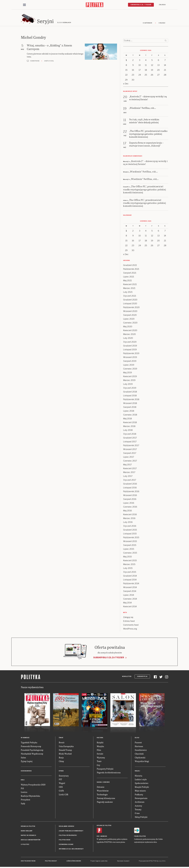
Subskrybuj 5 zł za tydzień (109, 658)
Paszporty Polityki (105, 769)
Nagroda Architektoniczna (109, 773)
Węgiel (62, 784)
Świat (61, 738)
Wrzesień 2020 (130, 312)
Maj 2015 (127, 557)
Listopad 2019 (130, 350)
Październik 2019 (131, 354)
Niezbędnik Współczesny (32, 754)
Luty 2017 (128, 477)
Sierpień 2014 (130, 592)
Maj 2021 (127, 281)
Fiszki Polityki (140, 837)
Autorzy (138, 806)
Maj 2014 (127, 603)
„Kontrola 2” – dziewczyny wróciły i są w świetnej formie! (145, 163)
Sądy (23, 804)
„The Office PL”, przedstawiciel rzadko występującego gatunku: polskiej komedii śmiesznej (144, 190)
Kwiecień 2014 (130, 607)
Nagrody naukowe (105, 802)
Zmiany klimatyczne (106, 799)
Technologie (102, 795)
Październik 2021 (131, 269)
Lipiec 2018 (129, 411)
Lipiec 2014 (129, 595)
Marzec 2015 (129, 565)
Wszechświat (103, 791)
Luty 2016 (128, 523)
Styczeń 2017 (130, 480)
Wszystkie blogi (142, 762)
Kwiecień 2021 (130, 285)
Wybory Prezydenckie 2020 (33, 785)
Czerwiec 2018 (130, 415)
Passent (138, 743)
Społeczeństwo (141, 784)
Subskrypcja (142, 677)
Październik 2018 (131, 400)
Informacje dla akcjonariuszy (71, 849)
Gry (98, 765)
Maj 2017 (127, 465)
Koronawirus (26, 771)
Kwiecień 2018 (130, 423)
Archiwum (140, 802)
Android (104, 837)
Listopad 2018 (130, 396)
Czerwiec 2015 (130, 553)
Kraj (23, 780)
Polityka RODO (65, 840)
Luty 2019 (128, 384)
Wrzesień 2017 (130, 450)
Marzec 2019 (129, 381)
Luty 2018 (128, 430)
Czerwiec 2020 (130, 323)
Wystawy (101, 758)
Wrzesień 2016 (130, 496)
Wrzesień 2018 (130, 404)
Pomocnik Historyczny (31, 747)
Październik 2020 (131, 308)
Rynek (61, 771)
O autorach (148, 23)
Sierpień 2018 (130, 407)
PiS (22, 789)
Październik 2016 (131, 492)
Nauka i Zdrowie (103, 783)
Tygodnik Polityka (29, 743)
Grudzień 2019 (130, 346)
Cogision (98, 861)
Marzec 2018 (129, 427)
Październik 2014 (131, 584)
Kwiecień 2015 (130, 561)
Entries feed (129, 621)
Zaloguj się (128, 618)
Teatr (99, 762)
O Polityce (25, 845)
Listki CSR (63, 795)
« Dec (126, 84)
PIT (60, 780)
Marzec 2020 (129, 335)
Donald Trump (65, 750)
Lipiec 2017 (129, 457)
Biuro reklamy (27, 831)
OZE (61, 787)
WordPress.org (130, 629)
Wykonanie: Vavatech (123, 861)
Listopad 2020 (130, 304)
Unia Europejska (66, 747)
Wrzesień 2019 (130, 358)
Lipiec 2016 (129, 503)
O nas (137, 814)
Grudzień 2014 (130, 576)
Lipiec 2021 (129, 277)
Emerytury (64, 776)
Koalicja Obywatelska (30, 796)
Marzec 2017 (129, 473)
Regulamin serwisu (66, 827)
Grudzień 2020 (130, 300)
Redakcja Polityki (28, 827)
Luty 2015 (128, 569)
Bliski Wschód (65, 754)
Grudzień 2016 (130, 484)
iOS (98, 837)
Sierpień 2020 (130, 315)
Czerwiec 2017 (130, 461)
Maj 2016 (127, 511)
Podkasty (139, 795)
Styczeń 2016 (130, 526)
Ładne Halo (104, 861)
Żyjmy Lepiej (27, 762)
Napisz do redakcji (28, 836)
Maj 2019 (127, 373)
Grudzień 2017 (130, 438)
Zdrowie (101, 787)
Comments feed (131, 625)
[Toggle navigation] (24, 5)
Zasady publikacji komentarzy (71, 831)
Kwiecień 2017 (130, 469)
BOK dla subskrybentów (31, 840)
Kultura (100, 738)
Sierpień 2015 (130, 546)
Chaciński (139, 754)
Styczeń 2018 (130, 434)
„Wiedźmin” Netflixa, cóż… (144, 172)
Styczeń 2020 (130, 342)
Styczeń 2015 (130, 572)
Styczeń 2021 (130, 296)
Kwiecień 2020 (130, 331)
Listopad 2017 (130, 442)
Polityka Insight (51, 861)
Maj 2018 (127, 419)
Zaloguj (162, 5)
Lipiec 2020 (129, 319)
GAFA (61, 791)
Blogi (137, 738)
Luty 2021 (128, 292)
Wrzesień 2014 (130, 588)
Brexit (62, 743)
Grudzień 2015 (130, 530)
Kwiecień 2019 (130, 377)
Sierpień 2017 (130, 453)
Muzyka (100, 747)
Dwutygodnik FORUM (28, 861)
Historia (138, 776)
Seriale (100, 754)
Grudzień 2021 (130, 266)
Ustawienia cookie (66, 845)
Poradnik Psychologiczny (32, 750)
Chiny (61, 762)
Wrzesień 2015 (130, 542)
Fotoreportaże (141, 799)
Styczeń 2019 (130, 388)
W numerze (25, 738)
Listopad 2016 (130, 488)
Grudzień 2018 (130, 392)
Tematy (138, 810)
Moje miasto (140, 791)
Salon (23, 758)
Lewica (24, 793)
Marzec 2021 (129, 289)
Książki (100, 743)
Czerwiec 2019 (130, 369)
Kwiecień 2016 (130, 515)
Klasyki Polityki (142, 787)
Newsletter (127, 677)
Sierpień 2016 (130, 500)
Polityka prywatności (68, 836)
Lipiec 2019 (129, 365)
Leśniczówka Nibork (74, 861)
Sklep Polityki (141, 817)
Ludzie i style (141, 780)
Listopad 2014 (130, 580)
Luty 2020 (128, 338)
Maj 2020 (128, 327)
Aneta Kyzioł (49, 61)
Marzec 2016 (129, 519)
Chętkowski (140, 758)
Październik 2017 (131, 446)
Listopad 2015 (130, 534)
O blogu (162, 23)
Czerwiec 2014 (130, 599)
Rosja (61, 758)
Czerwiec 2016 (130, 507)
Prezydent (26, 800)
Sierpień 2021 (130, 273)
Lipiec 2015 (129, 549)
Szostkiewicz (141, 750)
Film (99, 750)
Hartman (139, 747)
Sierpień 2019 (130, 361)
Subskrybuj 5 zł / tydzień (141, 5)
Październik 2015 (131, 538)
